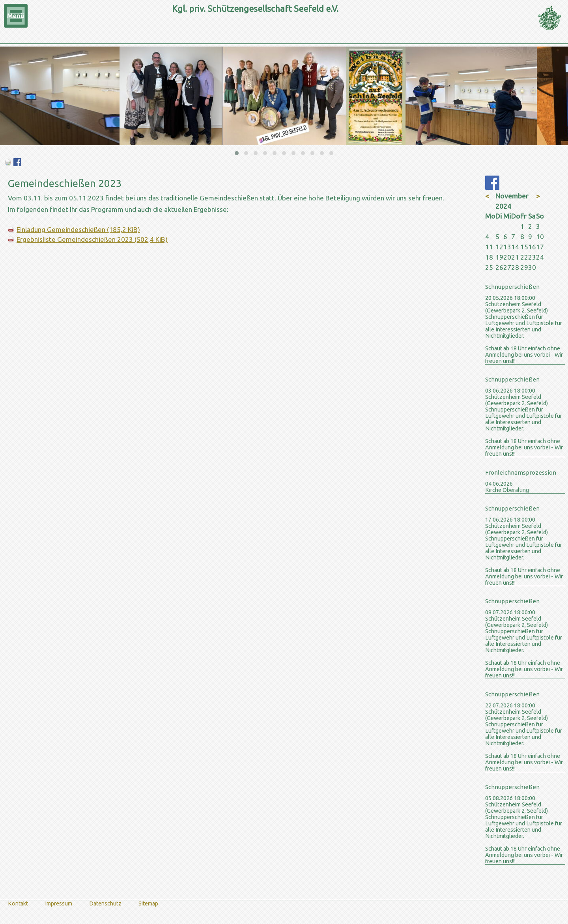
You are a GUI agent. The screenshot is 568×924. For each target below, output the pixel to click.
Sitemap (148, 903)
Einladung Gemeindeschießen (78, 229)
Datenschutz (105, 903)
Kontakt (18, 903)
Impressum (59, 903)
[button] (237, 153)
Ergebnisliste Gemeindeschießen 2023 (92, 239)
